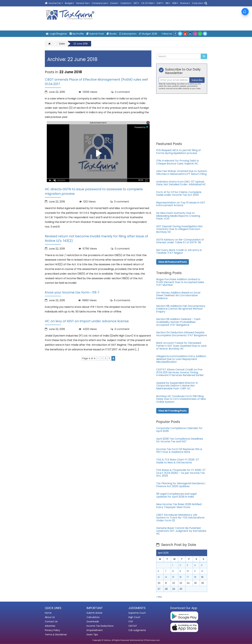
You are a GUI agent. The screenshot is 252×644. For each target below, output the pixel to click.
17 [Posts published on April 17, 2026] (188, 577)
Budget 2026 (148, 34)
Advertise (50, 626)
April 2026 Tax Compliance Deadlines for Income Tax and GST (180, 440)
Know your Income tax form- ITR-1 (72, 292)
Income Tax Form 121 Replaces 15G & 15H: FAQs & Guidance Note (179, 451)
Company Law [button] (100, 3)
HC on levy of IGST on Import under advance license (87, 321)
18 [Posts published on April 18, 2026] (195, 577)
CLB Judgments (137, 630)
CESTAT (133, 626)
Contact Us (51, 622)
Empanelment (95, 630)
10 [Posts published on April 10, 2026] (188, 571)
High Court (134, 617)
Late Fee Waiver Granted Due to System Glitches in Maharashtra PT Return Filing (182, 173)
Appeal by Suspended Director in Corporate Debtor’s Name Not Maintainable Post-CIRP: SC (177, 386)
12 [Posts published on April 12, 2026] (202, 571)
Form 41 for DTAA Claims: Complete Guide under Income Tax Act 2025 (179, 194)
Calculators (93, 617)
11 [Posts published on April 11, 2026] (195, 571)
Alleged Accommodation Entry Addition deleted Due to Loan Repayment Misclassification (181, 359)
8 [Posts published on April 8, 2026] (173, 571)
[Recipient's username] (174, 80)
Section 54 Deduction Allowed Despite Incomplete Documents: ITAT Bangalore (182, 334)
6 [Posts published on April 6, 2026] (158, 571)
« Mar (159, 597)
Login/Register (56, 34)
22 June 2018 (81, 44)
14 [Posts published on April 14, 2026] (166, 577)
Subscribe (197, 80)
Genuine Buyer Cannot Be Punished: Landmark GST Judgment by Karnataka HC (181, 531)
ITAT (131, 622)
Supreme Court (137, 613)
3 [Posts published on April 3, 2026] (187, 565)
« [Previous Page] (99, 358)
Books (112, 34)
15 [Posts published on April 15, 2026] (173, 577)
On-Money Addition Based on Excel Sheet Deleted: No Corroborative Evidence (178, 295)
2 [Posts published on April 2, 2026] (180, 565)
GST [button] (136, 3)
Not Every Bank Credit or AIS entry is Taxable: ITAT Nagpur (179, 252)
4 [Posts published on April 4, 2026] (195, 565)
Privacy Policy (52, 630)
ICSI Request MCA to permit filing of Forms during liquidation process (178, 152)
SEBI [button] (175, 3)
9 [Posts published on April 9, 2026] (180, 571)
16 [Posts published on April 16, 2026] (181, 577)
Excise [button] (114, 3)
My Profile (77, 34)
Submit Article (94, 613)
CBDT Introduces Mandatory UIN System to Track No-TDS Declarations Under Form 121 (180, 518)
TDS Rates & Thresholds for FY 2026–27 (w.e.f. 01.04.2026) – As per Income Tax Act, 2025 (181, 473)
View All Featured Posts (173, 262)
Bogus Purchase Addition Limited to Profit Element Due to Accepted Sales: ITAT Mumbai (180, 282)
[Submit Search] (204, 56)
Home (48, 613)
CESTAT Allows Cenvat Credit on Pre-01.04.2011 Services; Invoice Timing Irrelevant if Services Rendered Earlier (180, 372)
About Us (50, 617)
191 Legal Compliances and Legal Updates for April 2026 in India (176, 495)
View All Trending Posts (172, 411)
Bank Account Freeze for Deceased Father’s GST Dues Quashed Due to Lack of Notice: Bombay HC (181, 346)
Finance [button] (185, 3)
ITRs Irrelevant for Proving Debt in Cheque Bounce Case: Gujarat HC (178, 162)
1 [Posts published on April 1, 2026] (173, 565)
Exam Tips (92, 635)
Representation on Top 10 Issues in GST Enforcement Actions (181, 204)
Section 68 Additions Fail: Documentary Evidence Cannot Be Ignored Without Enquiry (181, 309)
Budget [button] (70, 3)
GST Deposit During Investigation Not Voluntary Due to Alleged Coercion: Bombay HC (179, 229)
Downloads (93, 622)
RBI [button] (168, 3)
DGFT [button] (160, 3)
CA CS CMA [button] (148, 3)
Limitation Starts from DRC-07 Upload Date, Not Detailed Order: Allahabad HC (181, 183)
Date (62, 44)
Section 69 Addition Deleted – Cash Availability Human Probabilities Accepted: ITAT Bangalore (178, 322)
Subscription (128, 34)
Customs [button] (126, 3)
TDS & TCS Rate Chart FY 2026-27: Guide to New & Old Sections (178, 461)
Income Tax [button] (56, 3)
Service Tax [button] (83, 3)
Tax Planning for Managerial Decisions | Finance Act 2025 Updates (181, 485)
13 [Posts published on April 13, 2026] (159, 577)
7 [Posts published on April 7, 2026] (166, 571)
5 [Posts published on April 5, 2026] (202, 565)
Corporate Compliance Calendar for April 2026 (179, 430)
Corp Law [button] (198, 3)
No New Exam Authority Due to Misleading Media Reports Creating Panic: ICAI (178, 216)
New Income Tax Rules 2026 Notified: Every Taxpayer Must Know (179, 506)
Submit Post (95, 34)
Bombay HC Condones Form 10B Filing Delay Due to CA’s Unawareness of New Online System (181, 399)
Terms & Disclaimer (56, 635)
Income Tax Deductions (100, 626)
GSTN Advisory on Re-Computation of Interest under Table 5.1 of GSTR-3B (180, 241)
